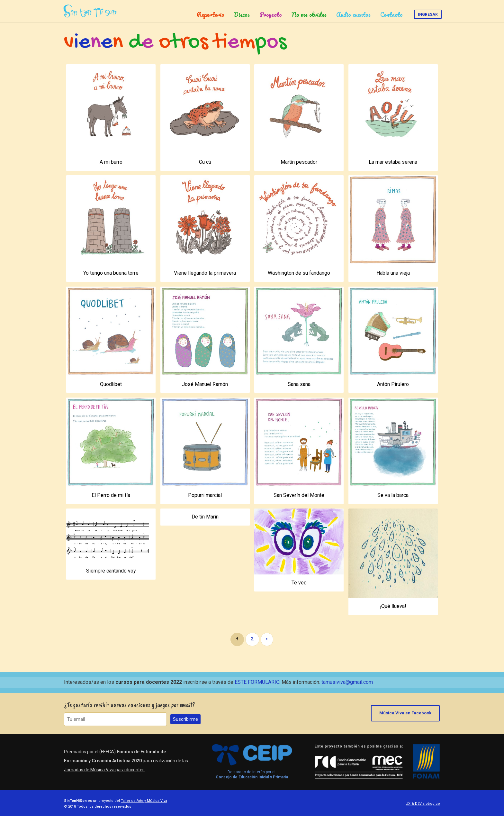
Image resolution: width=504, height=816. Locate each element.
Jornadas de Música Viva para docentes (104, 770)
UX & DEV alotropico (423, 804)
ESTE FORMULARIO (257, 682)
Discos (242, 14)
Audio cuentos (353, 14)
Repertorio (211, 14)
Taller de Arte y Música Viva (144, 801)
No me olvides (309, 14)
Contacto (392, 14)
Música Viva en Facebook (406, 713)
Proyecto (271, 14)
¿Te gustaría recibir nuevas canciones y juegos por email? (130, 705)
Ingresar (428, 14)
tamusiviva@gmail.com (347, 682)
